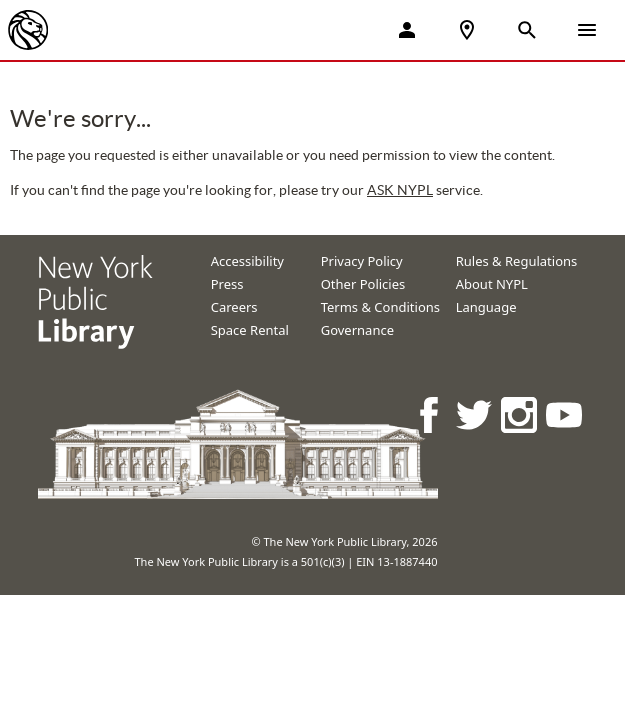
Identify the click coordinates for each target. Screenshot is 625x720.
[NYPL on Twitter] (475, 414)
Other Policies (363, 284)
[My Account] (407, 30)
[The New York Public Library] (28, 30)
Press (227, 284)
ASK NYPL (400, 190)
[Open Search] (527, 30)
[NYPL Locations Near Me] (467, 30)
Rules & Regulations (517, 261)
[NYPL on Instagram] (520, 414)
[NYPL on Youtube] (565, 414)
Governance (357, 330)
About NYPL (492, 284)
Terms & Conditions (380, 307)
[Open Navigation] (587, 30)
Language (486, 307)
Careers (234, 307)
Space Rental (250, 330)
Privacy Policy (362, 261)
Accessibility (247, 261)
